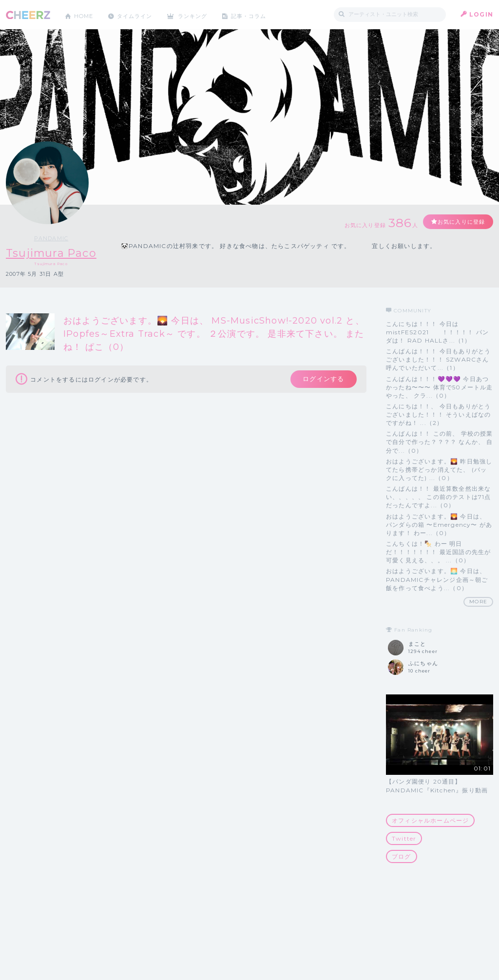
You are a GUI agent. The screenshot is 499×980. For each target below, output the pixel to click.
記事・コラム (260, 14)
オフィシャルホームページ (430, 820)
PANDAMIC (55, 238)
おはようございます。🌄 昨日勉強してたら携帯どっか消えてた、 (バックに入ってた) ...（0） (439, 470)
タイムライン (140, 14)
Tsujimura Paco (55, 253)
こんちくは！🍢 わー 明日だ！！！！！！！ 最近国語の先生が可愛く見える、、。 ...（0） (438, 552)
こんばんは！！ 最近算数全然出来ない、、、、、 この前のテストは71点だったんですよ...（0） (439, 497)
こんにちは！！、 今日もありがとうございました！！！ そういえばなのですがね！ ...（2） (438, 414)
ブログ (402, 856)
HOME (85, 14)
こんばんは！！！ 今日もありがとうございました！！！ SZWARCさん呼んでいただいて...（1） (438, 359)
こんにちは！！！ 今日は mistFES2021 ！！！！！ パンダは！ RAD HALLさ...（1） (437, 332)
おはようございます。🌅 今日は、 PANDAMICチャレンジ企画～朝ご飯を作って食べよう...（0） (437, 580)
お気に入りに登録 (458, 222)
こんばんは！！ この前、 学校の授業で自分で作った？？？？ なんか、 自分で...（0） (440, 442)
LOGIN (481, 14)
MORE (478, 602)
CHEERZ (28, 15)
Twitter (404, 838)
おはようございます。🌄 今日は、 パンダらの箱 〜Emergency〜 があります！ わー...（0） (439, 525)
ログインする (321, 380)
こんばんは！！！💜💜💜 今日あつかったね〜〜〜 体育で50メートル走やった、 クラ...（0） (440, 387)
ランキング (201, 14)
